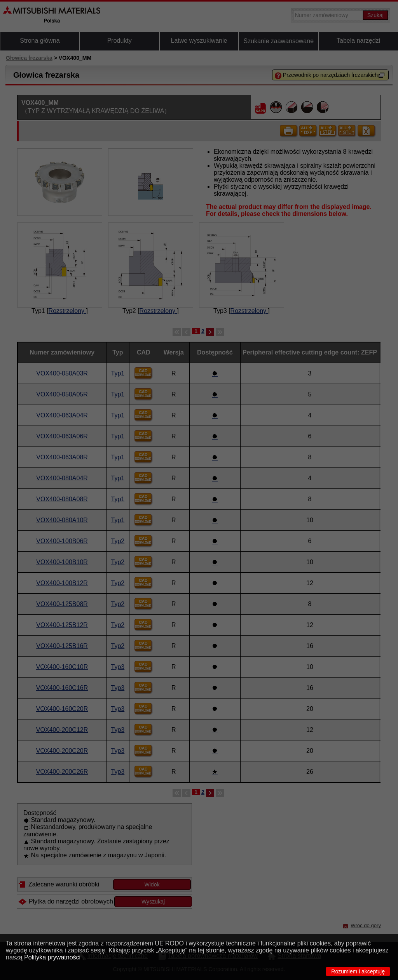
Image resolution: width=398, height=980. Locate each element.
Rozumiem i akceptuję (358, 971)
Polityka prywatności (52, 957)
